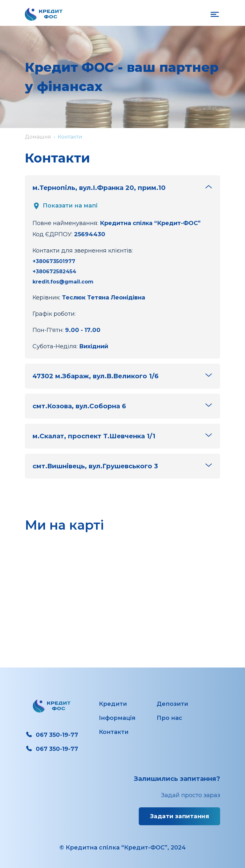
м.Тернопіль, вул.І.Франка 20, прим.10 (122, 187)
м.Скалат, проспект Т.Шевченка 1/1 (122, 436)
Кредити (113, 704)
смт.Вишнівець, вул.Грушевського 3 (122, 466)
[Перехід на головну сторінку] (44, 14)
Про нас (169, 718)
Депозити (172, 704)
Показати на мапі (65, 206)
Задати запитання (179, 816)
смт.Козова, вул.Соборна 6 (122, 406)
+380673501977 (54, 261)
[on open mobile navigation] (215, 14)
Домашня (38, 137)
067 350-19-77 (52, 735)
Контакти (114, 732)
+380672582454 (54, 272)
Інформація (117, 718)
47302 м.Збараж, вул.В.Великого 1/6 (122, 376)
